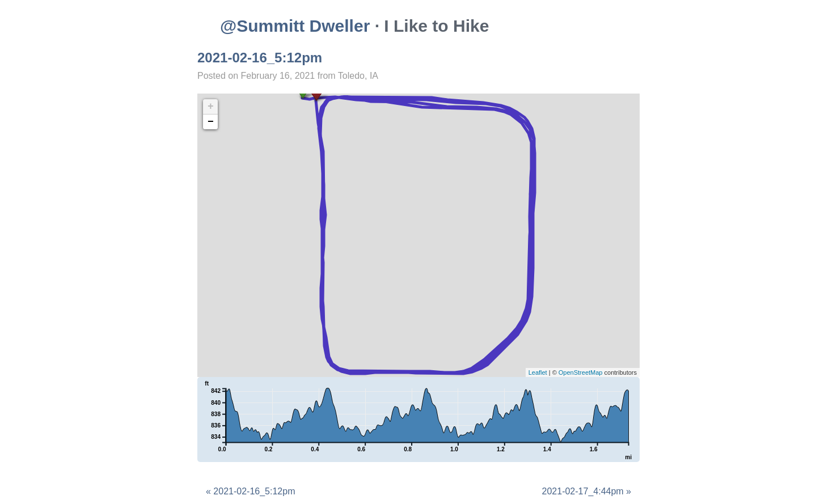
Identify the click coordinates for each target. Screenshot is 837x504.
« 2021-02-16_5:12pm (250, 491)
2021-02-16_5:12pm (260, 58)
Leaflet (538, 372)
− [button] (211, 122)
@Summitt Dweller (295, 26)
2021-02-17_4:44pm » (587, 491)
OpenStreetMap (581, 372)
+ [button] (211, 107)
